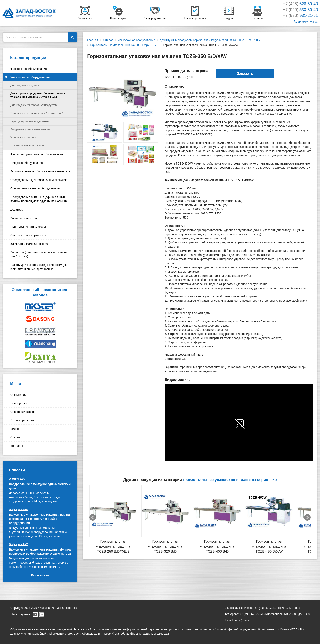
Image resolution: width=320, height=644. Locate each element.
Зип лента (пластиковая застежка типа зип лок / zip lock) (39, 254)
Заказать (245, 74)
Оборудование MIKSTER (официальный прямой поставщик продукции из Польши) (39, 199)
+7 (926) (300, 15)
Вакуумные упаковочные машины (31, 129)
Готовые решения (22, 420)
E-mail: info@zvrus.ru (239, 620)
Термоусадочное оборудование (30, 121)
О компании (18, 395)
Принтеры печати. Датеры (28, 227)
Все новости (40, 575)
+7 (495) (300, 4)
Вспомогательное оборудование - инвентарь (41, 171)
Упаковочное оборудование (30, 77)
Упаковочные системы (24, 138)
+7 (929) (300, 10)
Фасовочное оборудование (29, 69)
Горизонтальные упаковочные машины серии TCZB (230, 480)
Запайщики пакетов (24, 218)
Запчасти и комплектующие (29, 244)
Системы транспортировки (28, 235)
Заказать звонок (306, 22)
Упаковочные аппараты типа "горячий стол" (37, 113)
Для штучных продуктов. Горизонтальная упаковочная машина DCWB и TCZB (38, 95)
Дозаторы (17, 210)
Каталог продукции (28, 58)
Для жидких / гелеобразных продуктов (33, 105)
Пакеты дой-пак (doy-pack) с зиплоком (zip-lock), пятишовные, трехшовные (39, 267)
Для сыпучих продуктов (25, 85)
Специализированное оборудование (35, 188)
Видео (15, 429)
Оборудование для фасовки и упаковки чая (40, 180)
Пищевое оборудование (27, 163)
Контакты (17, 446)
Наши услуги (19, 403)
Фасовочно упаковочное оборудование (37, 154)
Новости (17, 470)
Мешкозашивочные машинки (28, 146)
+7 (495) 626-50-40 (252, 614)
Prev (93, 517)
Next (307, 517)
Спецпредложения (23, 412)
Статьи (15, 437)
